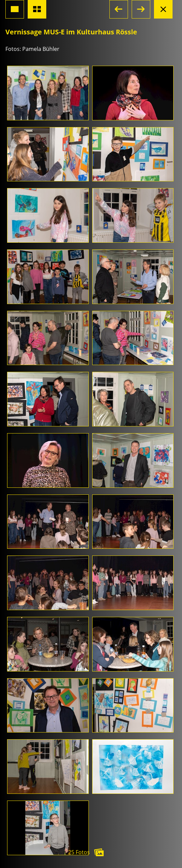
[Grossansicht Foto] (15, 9)
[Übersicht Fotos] (37, 9)
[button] (119, 9)
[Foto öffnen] (48, 93)
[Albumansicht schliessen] (163, 9)
